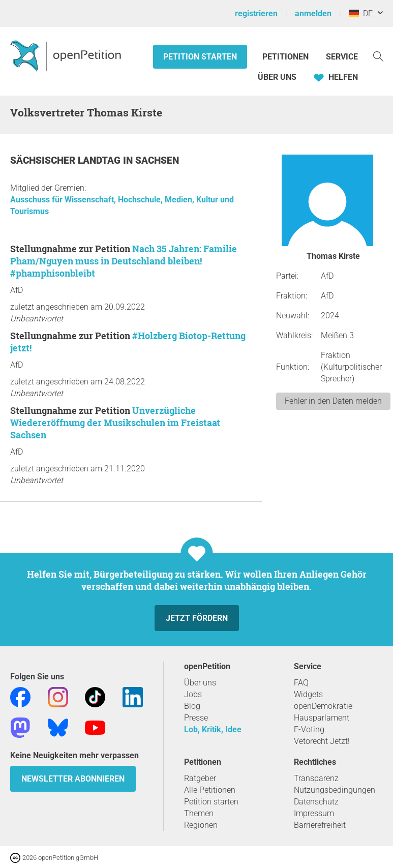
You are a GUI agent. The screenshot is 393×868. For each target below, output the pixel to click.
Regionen (201, 825)
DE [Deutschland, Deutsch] (361, 13)
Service (342, 57)
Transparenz (316, 778)
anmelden (313, 13)
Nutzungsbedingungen (335, 790)
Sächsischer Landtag (67, 160)
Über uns (200, 683)
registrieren (256, 13)
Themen (199, 813)
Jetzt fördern (197, 618)
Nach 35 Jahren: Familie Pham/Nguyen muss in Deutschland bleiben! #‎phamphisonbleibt (124, 261)
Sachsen (157, 160)
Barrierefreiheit (320, 825)
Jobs (193, 694)
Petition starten (200, 57)
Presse (196, 718)
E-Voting (309, 729)
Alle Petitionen (210, 790)
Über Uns (277, 77)
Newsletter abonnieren (73, 779)
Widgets (308, 694)
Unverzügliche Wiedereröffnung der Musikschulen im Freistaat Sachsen (115, 423)
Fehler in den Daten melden (333, 401)
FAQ (301, 683)
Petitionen (286, 57)
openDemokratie (323, 706)
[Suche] (378, 56)
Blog (192, 706)
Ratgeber (200, 778)
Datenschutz (316, 802)
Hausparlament (322, 718)
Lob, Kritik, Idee (213, 729)
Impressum (314, 813)
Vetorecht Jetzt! (322, 741)
